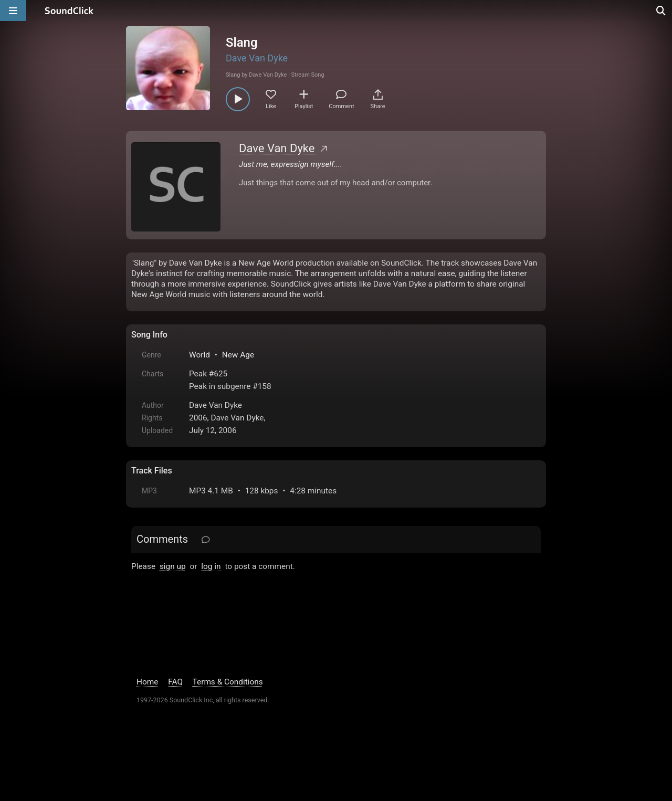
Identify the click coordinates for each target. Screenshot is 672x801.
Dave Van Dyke (257, 58)
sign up (173, 566)
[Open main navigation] (13, 10)
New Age (238, 355)
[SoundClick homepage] (69, 10)
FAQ (175, 717)
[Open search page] (661, 10)
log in (211, 566)
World (199, 355)
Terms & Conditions (228, 717)
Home (147, 717)
